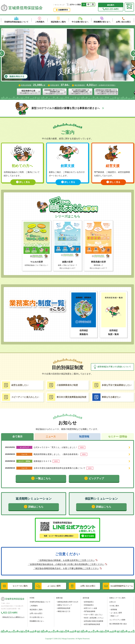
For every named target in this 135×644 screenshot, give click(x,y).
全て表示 (17, 437)
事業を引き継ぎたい (107, 397)
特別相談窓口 (89, 605)
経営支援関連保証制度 (92, 624)
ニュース (51, 437)
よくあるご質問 (116, 613)
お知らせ (113, 602)
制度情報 (84, 437)
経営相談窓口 (89, 602)
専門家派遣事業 (90, 611)
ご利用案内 (34, 606)
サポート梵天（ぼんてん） (94, 615)
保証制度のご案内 (36, 610)
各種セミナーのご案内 (117, 598)
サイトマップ (60, 5)
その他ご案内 (114, 606)
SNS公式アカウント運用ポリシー (13, 617)
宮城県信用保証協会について (40, 602)
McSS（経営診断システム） (94, 618)
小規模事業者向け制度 (63, 385)
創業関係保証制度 (64, 608)
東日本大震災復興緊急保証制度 (67, 397)
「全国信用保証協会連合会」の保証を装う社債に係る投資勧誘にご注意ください (66, 564)
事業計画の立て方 (64, 611)
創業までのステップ (65, 605)
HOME (32, 598)
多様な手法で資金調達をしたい (112, 385)
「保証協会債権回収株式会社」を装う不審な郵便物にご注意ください (66, 568)
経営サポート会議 (90, 608)
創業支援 (59, 598)
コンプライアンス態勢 (117, 620)
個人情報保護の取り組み (118, 624)
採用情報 (114, 610)
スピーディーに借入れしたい (21, 397)
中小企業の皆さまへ (37, 617)
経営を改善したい (15, 385)
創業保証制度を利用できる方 (68, 602)
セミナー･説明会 (118, 437)
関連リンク (115, 616)
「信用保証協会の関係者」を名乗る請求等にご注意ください (66, 560)
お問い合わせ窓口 (36, 613)
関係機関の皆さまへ (37, 621)
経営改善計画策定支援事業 (94, 621)
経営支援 (86, 598)
